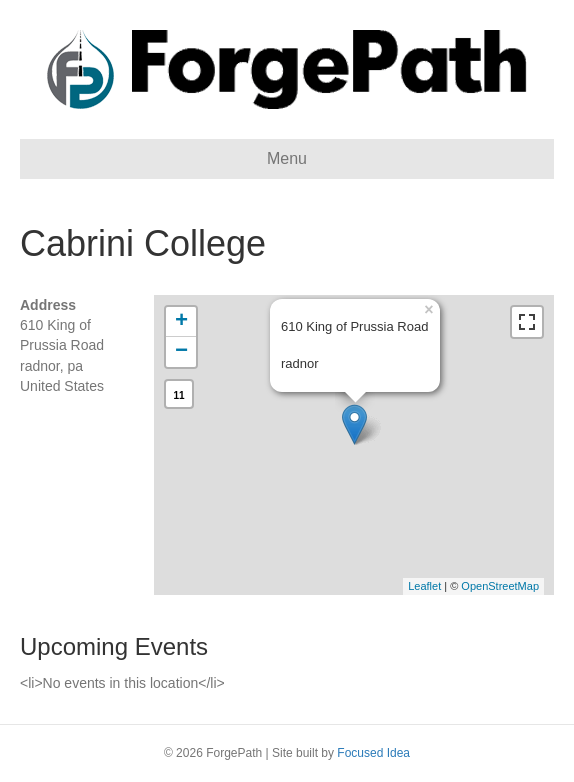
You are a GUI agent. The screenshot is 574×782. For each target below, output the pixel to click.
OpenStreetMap (500, 586)
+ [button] (181, 322)
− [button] (181, 352)
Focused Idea (373, 753)
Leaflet (424, 586)
